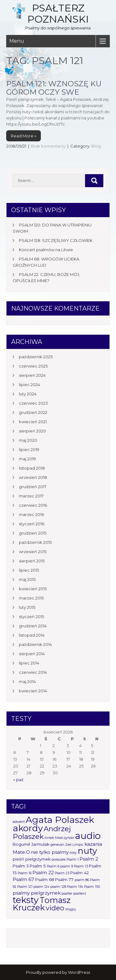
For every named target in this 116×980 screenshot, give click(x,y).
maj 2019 (27, 459)
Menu (17, 41)
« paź (18, 780)
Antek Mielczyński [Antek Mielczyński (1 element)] (59, 838)
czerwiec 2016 (33, 505)
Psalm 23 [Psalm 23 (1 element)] (62, 873)
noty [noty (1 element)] (73, 853)
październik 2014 (35, 644)
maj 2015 (27, 579)
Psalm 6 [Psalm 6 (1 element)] (53, 866)
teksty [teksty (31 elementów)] (26, 900)
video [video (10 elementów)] (55, 908)
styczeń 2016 (32, 524)
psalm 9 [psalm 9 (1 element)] (67, 866)
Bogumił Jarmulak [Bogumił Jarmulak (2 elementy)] (31, 844)
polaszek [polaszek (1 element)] (59, 860)
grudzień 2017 (33, 487)
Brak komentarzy (48, 146)
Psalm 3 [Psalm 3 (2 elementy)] (21, 866)
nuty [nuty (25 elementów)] (87, 851)
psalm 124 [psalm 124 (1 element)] (41, 887)
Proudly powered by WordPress (58, 972)
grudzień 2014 (33, 626)
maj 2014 (27, 681)
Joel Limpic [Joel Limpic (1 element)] (74, 845)
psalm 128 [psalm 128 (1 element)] (58, 887)
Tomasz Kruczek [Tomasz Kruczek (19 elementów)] (42, 904)
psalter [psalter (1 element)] (67, 894)
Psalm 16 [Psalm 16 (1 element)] (25, 873)
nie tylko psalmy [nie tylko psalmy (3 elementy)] (50, 852)
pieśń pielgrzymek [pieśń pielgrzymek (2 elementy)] (32, 859)
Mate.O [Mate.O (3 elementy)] (21, 852)
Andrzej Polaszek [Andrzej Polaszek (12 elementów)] (42, 833)
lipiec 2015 (29, 570)
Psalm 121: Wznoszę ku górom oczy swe (54, 88)
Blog (96, 146)
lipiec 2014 (29, 663)
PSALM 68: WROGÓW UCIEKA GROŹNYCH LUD (46, 262)
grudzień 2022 (33, 412)
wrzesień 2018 (33, 477)
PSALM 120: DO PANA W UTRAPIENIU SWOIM (52, 228)
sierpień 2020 (32, 431)
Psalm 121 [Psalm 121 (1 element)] (25, 887)
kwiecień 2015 (33, 589)
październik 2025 (36, 357)
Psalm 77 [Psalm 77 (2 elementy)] (64, 879)
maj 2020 (28, 440)
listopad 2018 (32, 468)
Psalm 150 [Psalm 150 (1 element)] (92, 887)
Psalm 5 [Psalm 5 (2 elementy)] (38, 866)
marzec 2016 (31, 514)
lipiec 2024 (30, 385)
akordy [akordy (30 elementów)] (28, 828)
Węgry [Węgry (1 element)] (71, 909)
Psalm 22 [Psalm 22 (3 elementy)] (43, 873)
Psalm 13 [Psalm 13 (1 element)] (81, 866)
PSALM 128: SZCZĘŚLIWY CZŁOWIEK (56, 240)
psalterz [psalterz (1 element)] (80, 894)
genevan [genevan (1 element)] (57, 845)
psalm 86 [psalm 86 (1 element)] (82, 880)
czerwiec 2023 (33, 403)
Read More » (24, 136)
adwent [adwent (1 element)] (19, 822)
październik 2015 (35, 542)
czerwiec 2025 (33, 366)
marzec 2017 (31, 496)
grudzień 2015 (33, 533)
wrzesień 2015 (33, 552)
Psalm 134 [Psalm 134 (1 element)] (75, 887)
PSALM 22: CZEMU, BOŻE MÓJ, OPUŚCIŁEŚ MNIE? (46, 277)
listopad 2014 (32, 635)
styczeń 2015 (31, 617)
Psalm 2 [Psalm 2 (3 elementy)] (89, 859)
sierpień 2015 (32, 561)
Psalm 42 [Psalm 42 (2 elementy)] (79, 873)
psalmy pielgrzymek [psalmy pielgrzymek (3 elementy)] (37, 893)
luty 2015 (27, 607)
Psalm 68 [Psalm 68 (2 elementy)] (45, 879)
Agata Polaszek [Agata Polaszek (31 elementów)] (60, 820)
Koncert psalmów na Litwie (46, 250)
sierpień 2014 (32, 654)
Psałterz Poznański (58, 13)
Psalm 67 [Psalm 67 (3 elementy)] (24, 879)
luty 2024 (28, 394)
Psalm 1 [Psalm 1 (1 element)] (73, 860)
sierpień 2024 (32, 375)
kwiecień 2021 (33, 422)
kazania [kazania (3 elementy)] (93, 844)
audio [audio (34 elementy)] (88, 836)
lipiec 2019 (29, 449)
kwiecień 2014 (33, 691)
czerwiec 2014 (33, 672)
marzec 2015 (31, 598)
